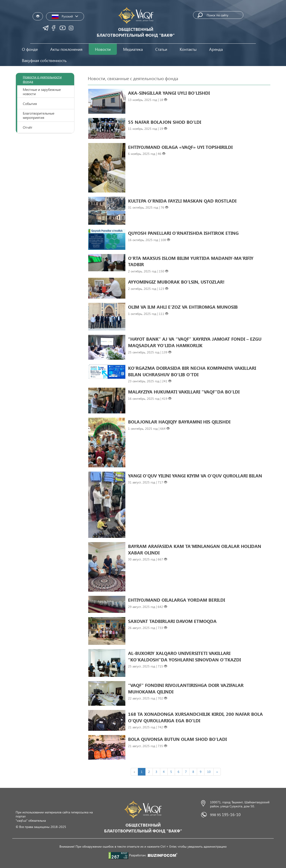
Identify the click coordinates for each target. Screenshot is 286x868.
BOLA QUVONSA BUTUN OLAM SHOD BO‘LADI (177, 739)
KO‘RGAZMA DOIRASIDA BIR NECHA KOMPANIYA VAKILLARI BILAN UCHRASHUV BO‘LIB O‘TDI (192, 371)
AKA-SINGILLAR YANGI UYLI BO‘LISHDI (169, 93)
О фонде (30, 49)
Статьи (161, 49)
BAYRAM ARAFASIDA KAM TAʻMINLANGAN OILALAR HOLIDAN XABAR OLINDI (195, 549)
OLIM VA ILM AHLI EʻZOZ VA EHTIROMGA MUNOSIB (183, 307)
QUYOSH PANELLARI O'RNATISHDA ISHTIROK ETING (183, 233)
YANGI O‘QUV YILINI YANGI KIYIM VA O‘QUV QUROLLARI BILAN (195, 475)
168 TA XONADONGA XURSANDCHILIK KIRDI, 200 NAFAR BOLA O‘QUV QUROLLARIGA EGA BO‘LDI (195, 717)
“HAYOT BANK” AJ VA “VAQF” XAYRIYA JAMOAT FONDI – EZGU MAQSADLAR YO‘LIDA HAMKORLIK (195, 342)
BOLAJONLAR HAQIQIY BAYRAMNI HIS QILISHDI (179, 421)
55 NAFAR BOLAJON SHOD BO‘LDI (165, 122)
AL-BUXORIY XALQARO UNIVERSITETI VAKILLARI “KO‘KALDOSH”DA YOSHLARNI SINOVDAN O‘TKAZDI (184, 656)
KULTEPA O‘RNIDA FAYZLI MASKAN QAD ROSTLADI (182, 201)
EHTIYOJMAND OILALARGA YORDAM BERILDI (177, 600)
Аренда (216, 49)
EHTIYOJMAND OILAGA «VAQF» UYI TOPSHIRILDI (180, 147)
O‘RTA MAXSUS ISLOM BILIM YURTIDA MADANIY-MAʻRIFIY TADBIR (191, 261)
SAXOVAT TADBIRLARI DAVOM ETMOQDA (172, 621)
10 (209, 772)
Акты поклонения (66, 49)
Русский (65, 16)
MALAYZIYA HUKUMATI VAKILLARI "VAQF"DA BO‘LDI (184, 391)
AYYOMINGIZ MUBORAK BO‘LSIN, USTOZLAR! (176, 282)
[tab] (45, 79)
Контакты (188, 49)
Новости (103, 49)
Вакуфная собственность (44, 60)
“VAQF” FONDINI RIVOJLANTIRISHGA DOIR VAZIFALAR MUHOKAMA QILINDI (186, 688)
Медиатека (133, 49)
